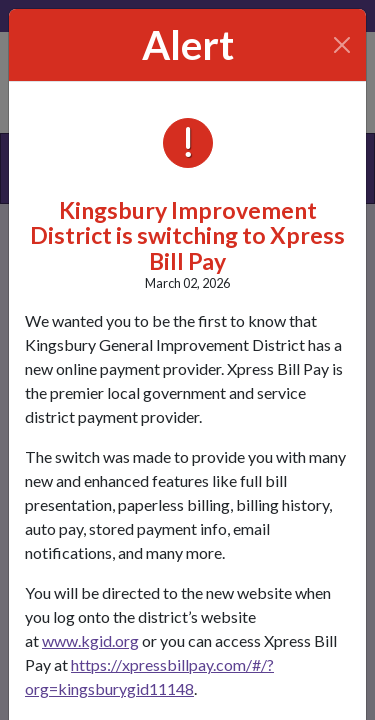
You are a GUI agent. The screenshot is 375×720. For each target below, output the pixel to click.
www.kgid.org (90, 640)
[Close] (342, 45)
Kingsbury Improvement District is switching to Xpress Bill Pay (187, 235)
